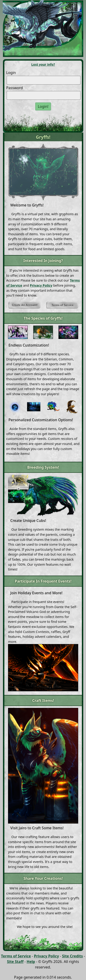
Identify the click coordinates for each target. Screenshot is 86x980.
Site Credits (73, 956)
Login (11, 73)
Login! (43, 106)
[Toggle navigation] (18, 52)
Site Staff (15, 962)
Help (31, 962)
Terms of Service (16, 956)
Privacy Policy (41, 285)
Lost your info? (43, 64)
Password (14, 88)
